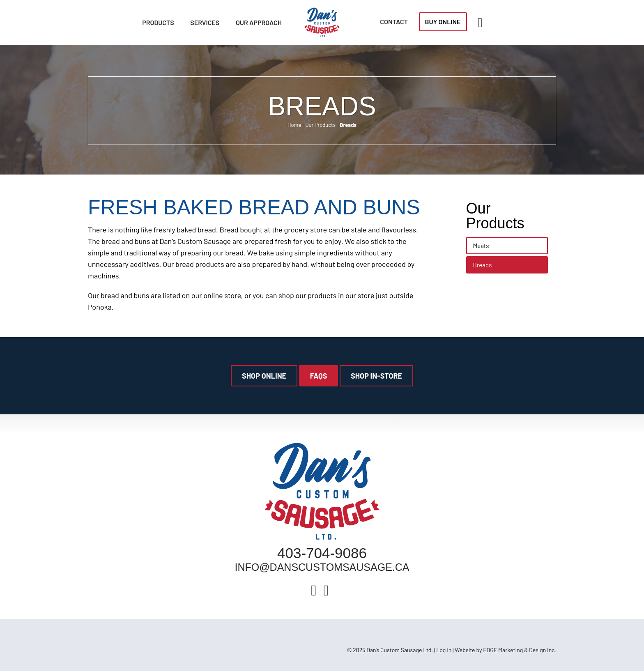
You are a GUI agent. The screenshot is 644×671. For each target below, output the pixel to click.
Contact (394, 22)
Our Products (320, 125)
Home (294, 125)
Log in (444, 650)
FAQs (319, 376)
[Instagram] (326, 589)
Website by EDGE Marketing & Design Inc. (505, 650)
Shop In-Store (376, 376)
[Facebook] (314, 589)
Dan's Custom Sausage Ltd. (400, 650)
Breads (483, 265)
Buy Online (443, 22)
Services (205, 22)
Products (158, 22)
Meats (481, 246)
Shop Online (264, 376)
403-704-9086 (322, 553)
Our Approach (259, 22)
